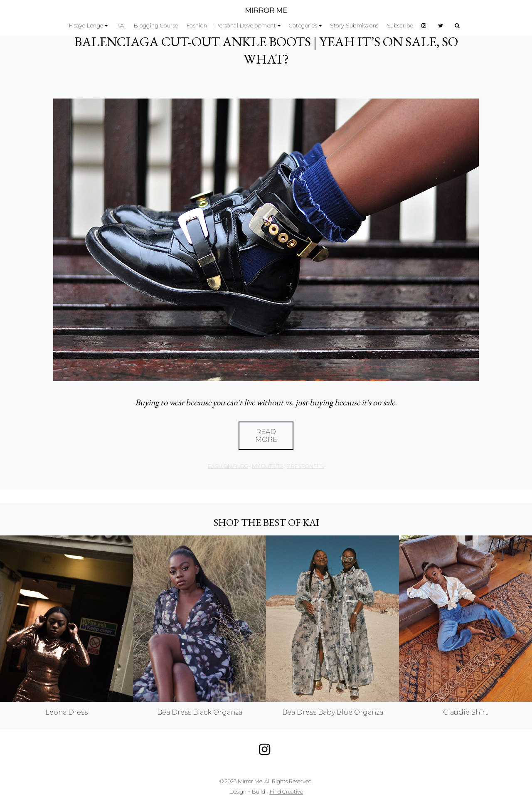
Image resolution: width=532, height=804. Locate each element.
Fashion (197, 26)
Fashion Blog (228, 466)
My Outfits (267, 466)
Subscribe (400, 26)
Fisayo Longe (86, 26)
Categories (303, 26)
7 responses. (305, 466)
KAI (121, 26)
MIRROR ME (266, 11)
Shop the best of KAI (266, 522)
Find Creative (286, 792)
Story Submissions (354, 26)
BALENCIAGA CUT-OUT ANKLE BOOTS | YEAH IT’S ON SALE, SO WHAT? (266, 50)
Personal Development (246, 26)
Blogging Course (156, 26)
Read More (266, 436)
